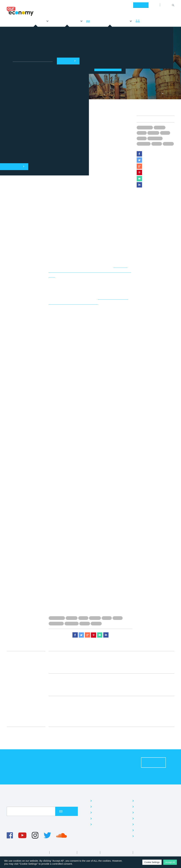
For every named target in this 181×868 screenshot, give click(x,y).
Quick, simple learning (109, 807)
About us (142, 801)
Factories (153, 133)
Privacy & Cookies (64, 853)
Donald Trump (145, 127)
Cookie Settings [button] (152, 862)
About (154, 5)
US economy (155, 138)
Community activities (108, 813)
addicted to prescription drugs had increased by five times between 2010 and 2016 (90, 271)
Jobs (139, 813)
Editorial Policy (89, 853)
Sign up (66, 811)
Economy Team (151, 113)
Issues (169, 113)
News (11, 21)
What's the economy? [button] (109, 21)
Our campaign (103, 819)
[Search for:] (167, 5)
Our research (103, 824)
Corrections (143, 853)
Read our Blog (145, 824)
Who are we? (147, 794)
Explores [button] (34, 21)
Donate (141, 5)
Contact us (143, 836)
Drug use (160, 127)
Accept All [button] (170, 862)
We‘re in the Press (148, 830)
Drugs (142, 133)
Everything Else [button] (67, 21)
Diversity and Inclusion (117, 853)
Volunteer (142, 819)
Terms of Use (39, 853)
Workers (168, 144)
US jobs (157, 144)
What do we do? (109, 794)
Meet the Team (146, 807)
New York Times (73, 167)
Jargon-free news (106, 801)
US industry (144, 144)
